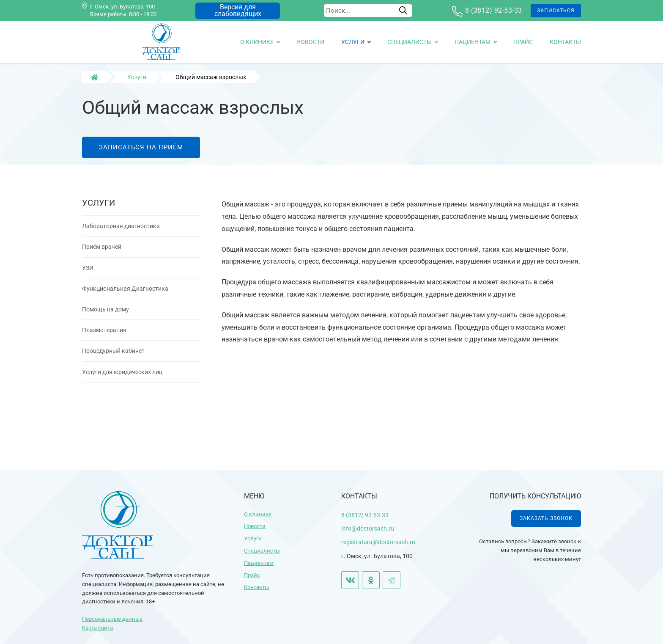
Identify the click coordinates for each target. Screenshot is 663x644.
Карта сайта (97, 628)
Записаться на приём (141, 152)
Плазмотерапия (104, 336)
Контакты (565, 42)
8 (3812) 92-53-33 (494, 10)
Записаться (556, 11)
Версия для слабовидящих (238, 10)
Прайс (523, 42)
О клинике (257, 42)
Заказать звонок (546, 518)
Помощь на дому (105, 314)
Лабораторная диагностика (121, 231)
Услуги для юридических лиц (122, 377)
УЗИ (88, 273)
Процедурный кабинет (113, 356)
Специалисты (410, 42)
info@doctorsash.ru (368, 528)
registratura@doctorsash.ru (378, 542)
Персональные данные (112, 619)
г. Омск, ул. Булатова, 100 (122, 7)
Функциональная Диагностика (125, 294)
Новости (310, 42)
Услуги (353, 42)
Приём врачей (102, 252)
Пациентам (473, 42)
